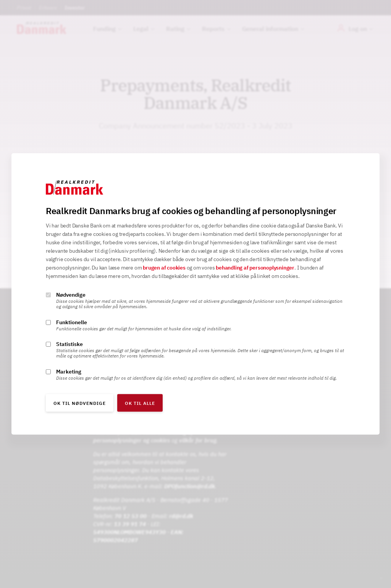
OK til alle (140, 403)
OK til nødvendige (80, 403)
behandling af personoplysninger (255, 268)
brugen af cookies (164, 268)
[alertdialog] (195, 294)
